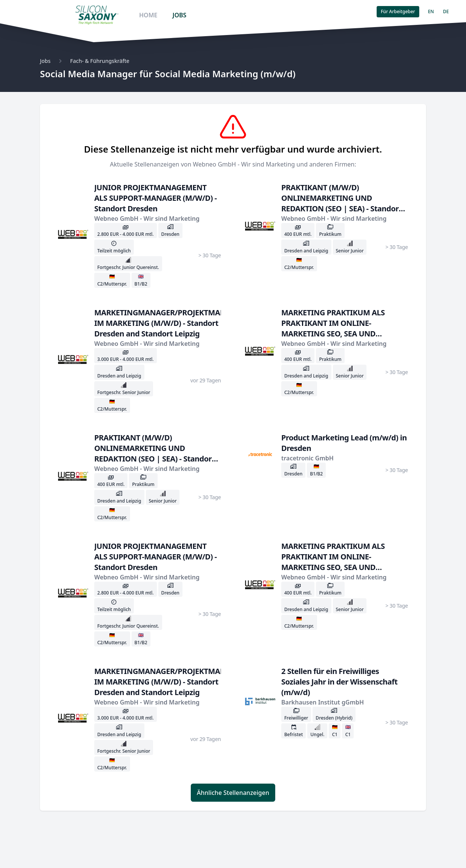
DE (446, 11)
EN (431, 11)
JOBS (179, 15)
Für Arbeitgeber (398, 11)
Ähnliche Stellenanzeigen (233, 793)
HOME (148, 15)
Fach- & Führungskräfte (100, 61)
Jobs (45, 61)
